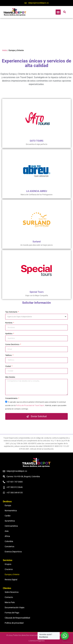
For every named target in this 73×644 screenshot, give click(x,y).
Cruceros (9, 569)
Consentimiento (12, 398)
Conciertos (9, 547)
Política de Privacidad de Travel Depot (30, 405)
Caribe (8, 516)
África (7, 536)
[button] (58, 12)
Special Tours (37, 292)
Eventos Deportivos (13, 552)
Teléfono (9, 355)
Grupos (8, 564)
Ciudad (8, 366)
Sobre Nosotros (12, 592)
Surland (37, 242)
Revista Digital (11, 580)
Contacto (9, 597)
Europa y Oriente (12, 574)
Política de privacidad (14, 623)
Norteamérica (11, 511)
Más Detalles (10, 377)
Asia (7, 531)
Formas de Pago (12, 613)
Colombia (9, 541)
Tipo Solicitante (11, 312)
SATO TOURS (37, 141)
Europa (8, 505)
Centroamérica (11, 526)
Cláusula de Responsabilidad (17, 618)
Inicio (5, 50)
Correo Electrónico (13, 345)
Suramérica (10, 521)
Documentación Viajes (15, 608)
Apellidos (9, 334)
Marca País (10, 602)
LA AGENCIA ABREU (37, 191)
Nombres (9, 323)
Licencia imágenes (37, 641)
